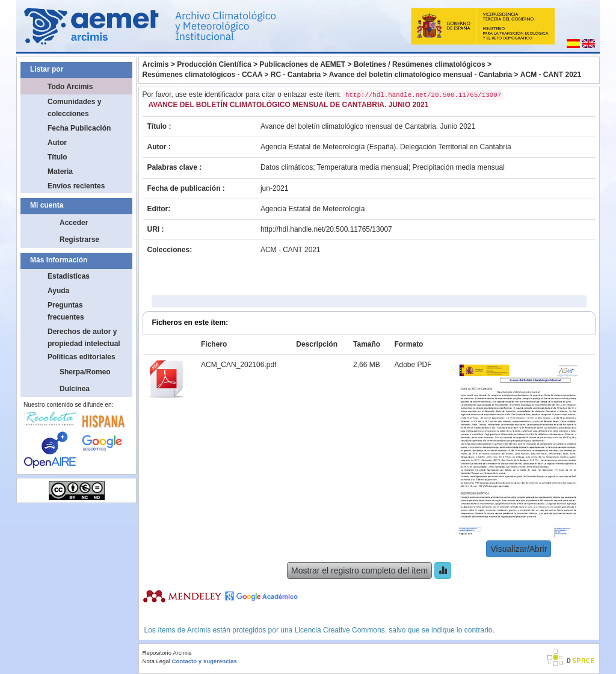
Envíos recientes (76, 186)
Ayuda (58, 291)
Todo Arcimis (70, 87)
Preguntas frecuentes (66, 311)
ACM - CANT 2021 (551, 75)
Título (57, 157)
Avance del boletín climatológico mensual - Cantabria (420, 75)
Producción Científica (214, 64)
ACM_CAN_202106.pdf (239, 365)
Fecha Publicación (79, 128)
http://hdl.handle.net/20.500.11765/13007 (326, 229)
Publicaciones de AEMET (302, 64)
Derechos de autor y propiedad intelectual (84, 338)
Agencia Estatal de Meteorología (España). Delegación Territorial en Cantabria (386, 147)
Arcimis (156, 64)
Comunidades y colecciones (74, 108)
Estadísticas (69, 276)
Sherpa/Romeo (85, 372)
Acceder (74, 223)
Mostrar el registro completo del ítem (359, 570)
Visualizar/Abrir (519, 549)
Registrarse (79, 240)
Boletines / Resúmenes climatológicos (420, 64)
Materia (60, 172)
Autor (57, 143)
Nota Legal (156, 661)
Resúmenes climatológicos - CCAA (203, 75)
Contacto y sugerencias (205, 661)
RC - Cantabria (296, 75)
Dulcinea (75, 389)
